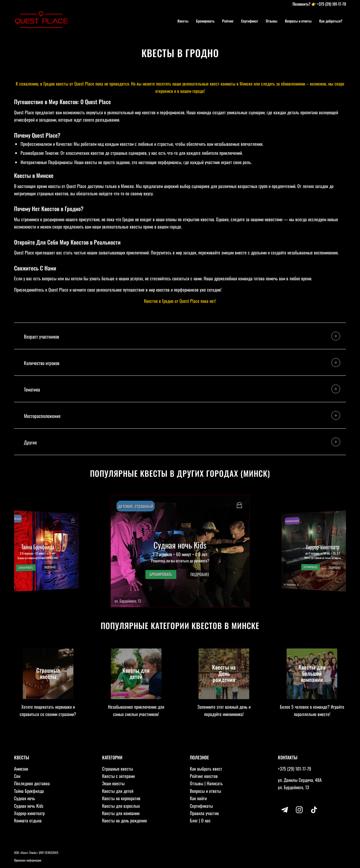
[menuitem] (183, 21)
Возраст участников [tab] (182, 336)
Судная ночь (25, 798)
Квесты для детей (118, 791)
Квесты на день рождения (124, 820)
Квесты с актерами (118, 776)
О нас (206, 820)
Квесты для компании (121, 813)
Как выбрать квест (206, 769)
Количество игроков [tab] (182, 363)
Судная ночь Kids (29, 806)
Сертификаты (201, 806)
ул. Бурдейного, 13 (293, 787)
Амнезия (21, 769)
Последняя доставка (32, 783)
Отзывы (197, 783)
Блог (194, 820)
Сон (17, 776)
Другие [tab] (182, 442)
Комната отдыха (28, 820)
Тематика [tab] (182, 389)
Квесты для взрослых (121, 806)
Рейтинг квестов (204, 776)
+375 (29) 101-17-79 (331, 4)
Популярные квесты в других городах (164, 473)
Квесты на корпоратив (121, 798)
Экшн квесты (113, 783)
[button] (180, 551)
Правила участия (204, 813)
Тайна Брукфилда (29, 791)
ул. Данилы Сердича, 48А (300, 780)
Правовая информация (28, 860)
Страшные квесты (118, 769)
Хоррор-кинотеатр (29, 813)
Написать (215, 783)
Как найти (198, 798)
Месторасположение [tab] (182, 415)
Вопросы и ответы (205, 791)
